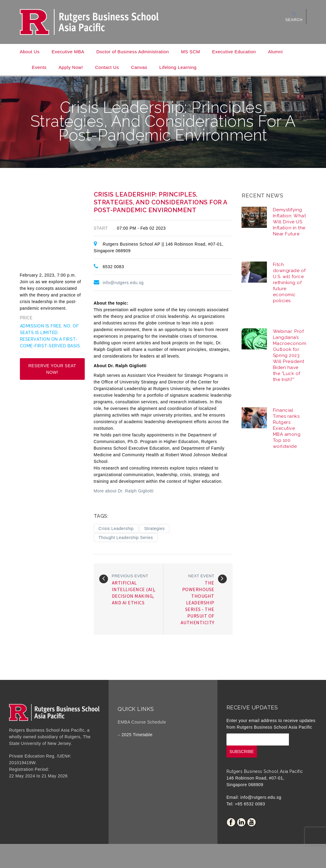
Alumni (275, 52)
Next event (201, 576)
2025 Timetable (137, 735)
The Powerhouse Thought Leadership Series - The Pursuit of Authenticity (198, 603)
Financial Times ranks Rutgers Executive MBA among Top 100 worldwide (287, 428)
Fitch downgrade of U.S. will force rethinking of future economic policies (289, 283)
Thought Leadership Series (126, 538)
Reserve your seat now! (52, 369)
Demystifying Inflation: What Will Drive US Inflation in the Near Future (290, 222)
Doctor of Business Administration (133, 52)
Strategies (154, 529)
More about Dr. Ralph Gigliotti (124, 491)
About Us (30, 52)
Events (39, 67)
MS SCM (190, 52)
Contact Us (107, 67)
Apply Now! (71, 67)
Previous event (130, 576)
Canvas (139, 67)
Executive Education (234, 52)
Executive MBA (68, 52)
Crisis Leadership (116, 529)
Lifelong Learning (178, 67)
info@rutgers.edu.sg (123, 283)
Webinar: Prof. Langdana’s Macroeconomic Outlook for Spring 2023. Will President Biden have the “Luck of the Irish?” (292, 355)
